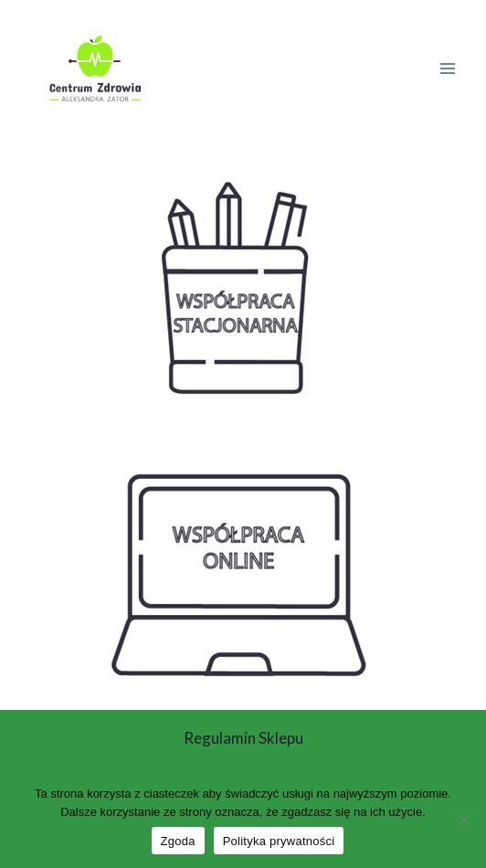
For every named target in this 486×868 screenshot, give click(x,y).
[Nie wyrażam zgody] (463, 820)
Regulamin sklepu (243, 738)
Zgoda (178, 841)
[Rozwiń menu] (447, 68)
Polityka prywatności (279, 841)
